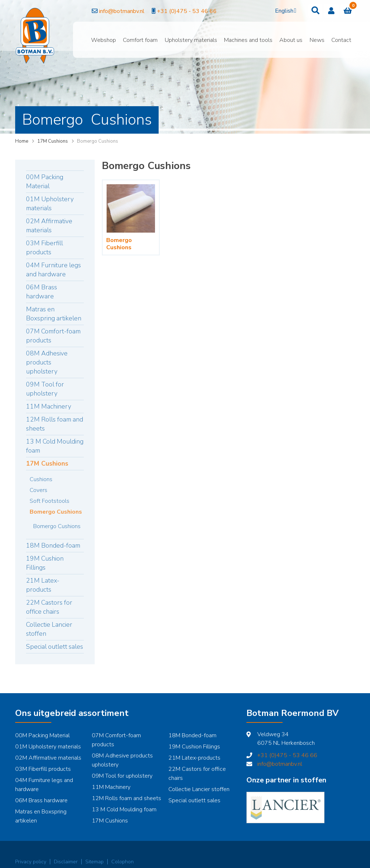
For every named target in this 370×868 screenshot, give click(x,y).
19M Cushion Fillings (45, 563)
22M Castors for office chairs (49, 607)
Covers (38, 490)
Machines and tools (248, 40)
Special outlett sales (55, 647)
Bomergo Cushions (56, 512)
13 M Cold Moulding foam (55, 446)
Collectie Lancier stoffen (49, 629)
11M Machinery (49, 406)
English (284, 11)
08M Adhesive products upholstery (47, 362)
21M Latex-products (43, 585)
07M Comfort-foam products (53, 336)
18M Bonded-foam (53, 545)
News (317, 40)
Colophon (122, 862)
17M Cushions (53, 141)
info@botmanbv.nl (105, 11)
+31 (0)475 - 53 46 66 (171, 11)
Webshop (104, 40)
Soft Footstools (50, 501)
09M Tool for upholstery (45, 389)
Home (22, 141)
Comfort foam (140, 40)
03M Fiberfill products (44, 248)
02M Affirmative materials (49, 226)
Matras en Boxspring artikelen (54, 314)
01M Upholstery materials (50, 204)
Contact (341, 40)
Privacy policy (31, 862)
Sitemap (94, 862)
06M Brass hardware (42, 292)
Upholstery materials (191, 40)
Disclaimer (66, 862)
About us (291, 40)
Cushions (41, 479)
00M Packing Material (45, 182)
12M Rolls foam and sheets (55, 424)
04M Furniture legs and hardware (53, 270)
